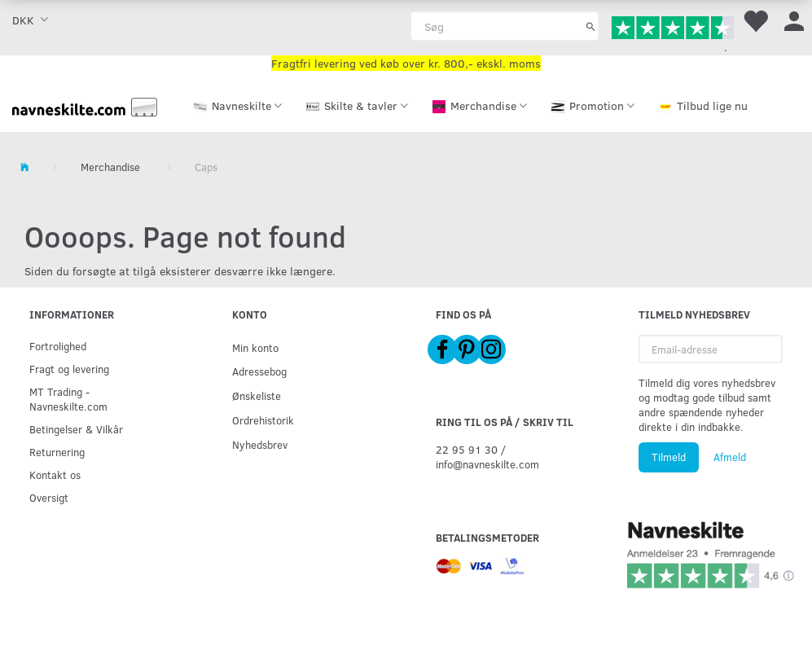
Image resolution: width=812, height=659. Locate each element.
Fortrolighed (58, 346)
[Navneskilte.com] (85, 105)
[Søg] (591, 26)
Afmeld (730, 457)
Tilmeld (669, 457)
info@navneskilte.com (487, 464)
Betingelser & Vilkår (76, 429)
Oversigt (49, 497)
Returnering (57, 452)
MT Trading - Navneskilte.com (68, 399)
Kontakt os (55, 474)
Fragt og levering (69, 369)
